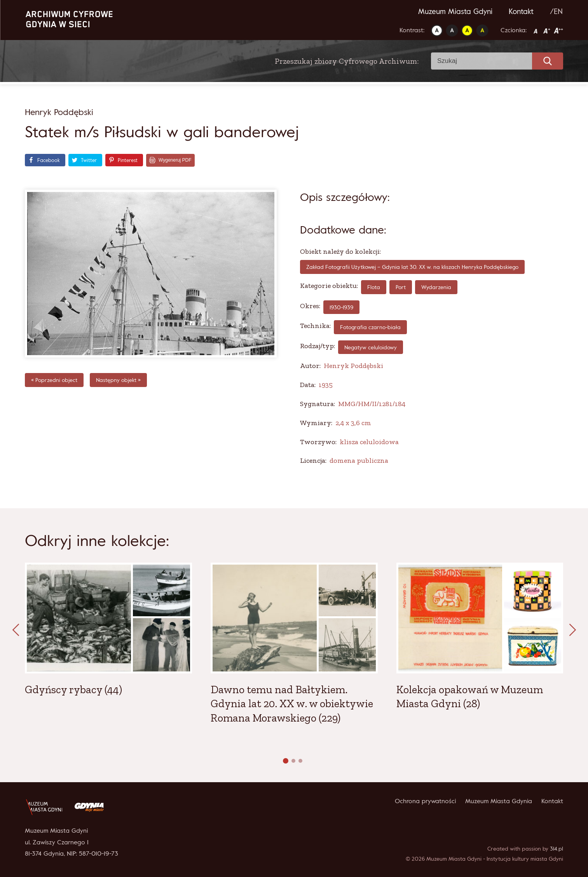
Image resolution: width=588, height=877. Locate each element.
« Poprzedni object (54, 380)
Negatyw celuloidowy (371, 347)
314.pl (557, 848)
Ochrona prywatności (425, 801)
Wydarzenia (436, 287)
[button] (286, 761)
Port (401, 287)
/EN (556, 11)
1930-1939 (341, 307)
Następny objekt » (118, 380)
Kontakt (521, 11)
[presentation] (16, 630)
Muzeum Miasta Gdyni (455, 11)
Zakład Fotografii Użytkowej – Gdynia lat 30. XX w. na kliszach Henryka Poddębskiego (412, 267)
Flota (374, 287)
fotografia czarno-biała (370, 327)
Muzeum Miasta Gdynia (499, 801)
